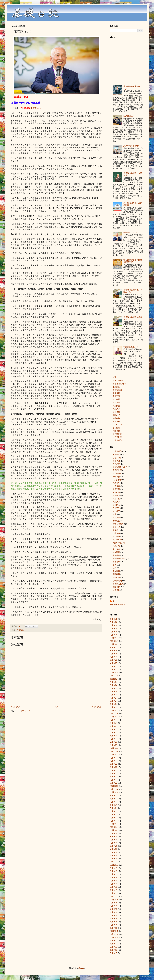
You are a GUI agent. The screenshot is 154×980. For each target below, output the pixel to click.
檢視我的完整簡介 (118, 605)
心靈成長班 (117, 458)
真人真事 (116, 403)
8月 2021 (114, 799)
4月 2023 (114, 736)
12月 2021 (114, 786)
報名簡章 (116, 537)
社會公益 (116, 486)
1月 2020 (114, 859)
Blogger (81, 968)
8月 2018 (114, 906)
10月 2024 (114, 679)
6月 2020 (114, 843)
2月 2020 (114, 855)
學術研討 (116, 577)
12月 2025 (114, 638)
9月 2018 (114, 903)
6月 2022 (114, 767)
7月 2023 (114, 726)
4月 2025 (114, 663)
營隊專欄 (116, 431)
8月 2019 (114, 871)
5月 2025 (114, 660)
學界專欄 (116, 422)
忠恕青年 (116, 483)
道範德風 (116, 393)
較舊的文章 (97, 707)
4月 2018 (114, 918)
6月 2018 (114, 912)
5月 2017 (114, 953)
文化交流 (116, 461)
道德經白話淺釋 (119, 384)
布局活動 (116, 464)
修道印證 (116, 492)
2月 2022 (114, 780)
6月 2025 (114, 657)
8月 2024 (114, 685)
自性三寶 (116, 396)
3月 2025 (114, 666)
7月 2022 (114, 764)
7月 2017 (114, 947)
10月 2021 (114, 792)
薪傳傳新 (116, 590)
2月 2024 (114, 704)
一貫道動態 (117, 440)
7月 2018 (114, 909)
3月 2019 (114, 887)
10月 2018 (114, 900)
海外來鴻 (116, 409)
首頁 (56, 707)
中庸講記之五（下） (132, 347)
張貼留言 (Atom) (23, 711)
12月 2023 (114, 710)
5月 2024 (114, 695)
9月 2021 (114, 796)
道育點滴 (116, 428)
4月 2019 (114, 884)
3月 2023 (114, 739)
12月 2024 (114, 673)
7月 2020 (114, 840)
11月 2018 (114, 896)
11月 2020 (114, 827)
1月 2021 (114, 821)
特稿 (114, 514)
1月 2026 (114, 635)
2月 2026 (114, 632)
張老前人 (116, 530)
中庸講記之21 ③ (130, 233)
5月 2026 (114, 622)
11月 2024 (114, 676)
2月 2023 (114, 742)
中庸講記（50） (38, 108)
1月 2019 (114, 893)
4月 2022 (114, 774)
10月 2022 (114, 755)
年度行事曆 (117, 474)
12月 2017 (114, 931)
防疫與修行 (117, 480)
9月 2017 (114, 941)
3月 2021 (114, 814)
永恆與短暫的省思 (120, 467)
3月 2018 (114, 922)
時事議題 (116, 495)
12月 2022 (114, 748)
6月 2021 (114, 805)
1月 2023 (114, 745)
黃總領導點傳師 (119, 543)
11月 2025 (114, 641)
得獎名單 (116, 533)
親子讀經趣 (117, 434)
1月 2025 (114, 669)
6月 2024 (114, 692)
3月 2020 (114, 852)
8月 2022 (114, 761)
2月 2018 (114, 925)
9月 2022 (114, 758)
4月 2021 (114, 811)
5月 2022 (114, 770)
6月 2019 (114, 878)
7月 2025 (114, 654)
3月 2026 (114, 628)
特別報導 (116, 399)
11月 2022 (114, 751)
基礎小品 (116, 415)
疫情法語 (116, 489)
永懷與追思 (117, 390)
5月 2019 (114, 881)
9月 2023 (114, 720)
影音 (114, 565)
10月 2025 (114, 644)
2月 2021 (114, 818)
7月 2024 (114, 688)
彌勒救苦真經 (118, 584)
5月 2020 (114, 846)
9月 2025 (114, 647)
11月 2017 (114, 934)
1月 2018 (114, 928)
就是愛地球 (117, 437)
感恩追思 (116, 546)
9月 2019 (114, 868)
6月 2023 (114, 729)
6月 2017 (114, 950)
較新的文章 (16, 707)
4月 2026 (114, 625)
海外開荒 (116, 406)
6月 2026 (114, 619)
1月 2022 (114, 783)
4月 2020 (114, 849)
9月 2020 (114, 833)
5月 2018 (114, 915)
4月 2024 (114, 698)
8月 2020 (114, 837)
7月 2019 (114, 874)
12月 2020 (114, 824)
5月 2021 (114, 808)
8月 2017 (114, 944)
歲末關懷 (116, 552)
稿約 (114, 568)
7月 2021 (114, 802)
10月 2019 (114, 865)
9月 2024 (114, 682)
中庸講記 (21, 630)
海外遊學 (116, 412)
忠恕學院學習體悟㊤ (132, 146)
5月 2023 (114, 732)
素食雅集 (116, 521)
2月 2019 (114, 890)
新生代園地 (117, 425)
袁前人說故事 (118, 381)
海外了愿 (116, 499)
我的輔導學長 (129, 116)
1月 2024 (114, 707)
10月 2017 (114, 937)
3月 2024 (114, 701)
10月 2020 (114, 830)
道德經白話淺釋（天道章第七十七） (133, 174)
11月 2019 (114, 862)
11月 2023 (114, 714)
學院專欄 (116, 418)
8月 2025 (114, 651)
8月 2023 (114, 723)
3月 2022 (114, 777)
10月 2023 (114, 717)
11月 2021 (114, 789)
